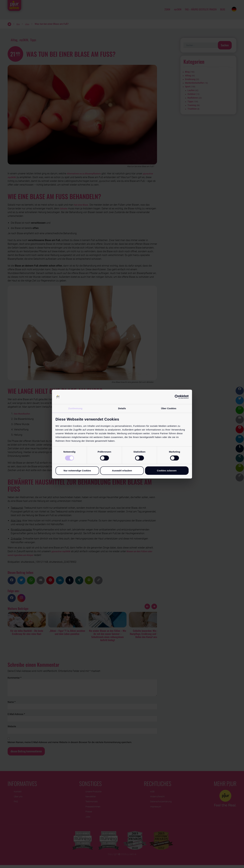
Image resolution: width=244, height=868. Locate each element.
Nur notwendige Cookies (77, 471)
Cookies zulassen (167, 471)
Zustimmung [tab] (75, 408)
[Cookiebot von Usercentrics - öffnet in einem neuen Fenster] (175, 397)
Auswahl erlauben (122, 471)
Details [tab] (122, 408)
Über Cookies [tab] (169, 408)
